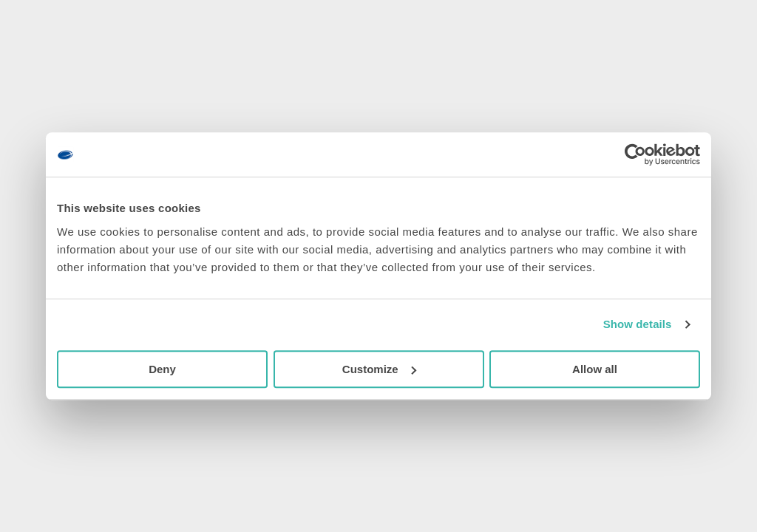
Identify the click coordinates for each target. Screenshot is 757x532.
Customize (379, 369)
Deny (162, 369)
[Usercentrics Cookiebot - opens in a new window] (635, 154)
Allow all (595, 369)
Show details (638, 324)
